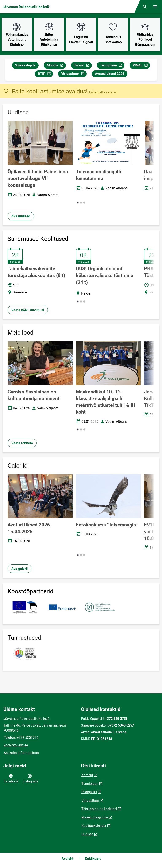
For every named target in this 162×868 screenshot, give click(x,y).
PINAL (141, 66)
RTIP (45, 74)
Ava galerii (20, 569)
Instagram (30, 778)
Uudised (87, 834)
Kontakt (87, 775)
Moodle (56, 66)
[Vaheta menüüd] (155, 7)
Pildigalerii (89, 792)
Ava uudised (21, 216)
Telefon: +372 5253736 (21, 738)
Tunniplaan (112, 66)
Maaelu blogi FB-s (95, 817)
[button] (78, 203)
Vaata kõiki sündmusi (28, 310)
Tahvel (83, 66)
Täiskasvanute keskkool (99, 809)
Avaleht (67, 859)
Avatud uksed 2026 (110, 74)
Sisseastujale (25, 65)
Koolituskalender (94, 826)
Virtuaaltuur (74, 74)
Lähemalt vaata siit (103, 92)
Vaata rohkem (22, 443)
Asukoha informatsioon (21, 753)
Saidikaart (93, 859)
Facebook (11, 778)
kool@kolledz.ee (16, 745)
